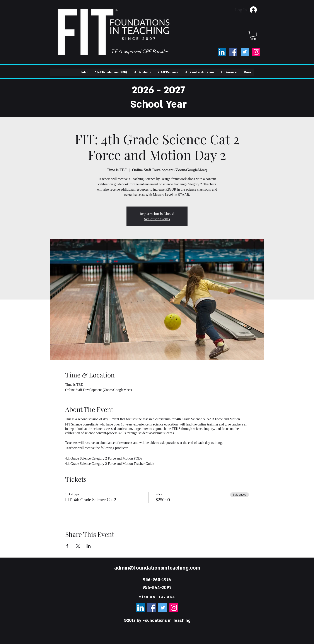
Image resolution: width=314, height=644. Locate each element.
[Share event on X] (78, 546)
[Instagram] (256, 52)
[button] (253, 35)
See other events (157, 219)
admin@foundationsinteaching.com (157, 568)
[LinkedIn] (222, 52)
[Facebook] (233, 52)
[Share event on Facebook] (67, 546)
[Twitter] (245, 52)
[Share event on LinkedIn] (89, 546)
